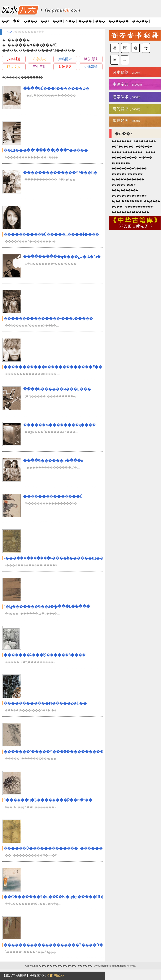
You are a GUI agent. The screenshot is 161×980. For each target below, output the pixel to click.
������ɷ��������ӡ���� (59, 425)
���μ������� (125, 190)
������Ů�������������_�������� (57, 848)
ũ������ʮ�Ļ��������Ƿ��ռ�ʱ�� (48, 800)
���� (31, 21)
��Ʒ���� (144, 147)
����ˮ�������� (127, 152)
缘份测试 (91, 59)
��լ (17, 21)
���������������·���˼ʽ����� (48, 319)
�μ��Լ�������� (127, 201)
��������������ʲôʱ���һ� (60, 173)
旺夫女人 (14, 67)
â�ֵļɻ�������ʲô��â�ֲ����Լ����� (47, 607)
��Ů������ (123, 147)
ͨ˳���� (150, 152)
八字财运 (14, 59)
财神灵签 (65, 67)
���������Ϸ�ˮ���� (130, 212)
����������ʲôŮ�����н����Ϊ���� (51, 234)
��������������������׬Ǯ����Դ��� (57, 945)
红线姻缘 (91, 67)
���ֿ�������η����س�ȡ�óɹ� (62, 257)
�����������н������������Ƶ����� (58, 367)
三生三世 (39, 67)
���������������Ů (53, 496)
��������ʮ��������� (134, 141)
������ (119, 21)
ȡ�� (70, 21)
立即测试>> (55, 976)
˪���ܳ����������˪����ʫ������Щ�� (54, 558)
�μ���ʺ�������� (128, 179)
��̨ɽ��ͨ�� (152, 201)
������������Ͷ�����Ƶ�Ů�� (45, 703)
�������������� (129, 196)
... (125, 60)
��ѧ (45, 21)
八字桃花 (39, 59)
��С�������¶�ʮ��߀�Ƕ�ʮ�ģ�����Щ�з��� (60, 897)
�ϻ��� (140, 21)
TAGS (9, 32)
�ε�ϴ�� (145, 157)
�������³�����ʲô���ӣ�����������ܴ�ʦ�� (62, 752)
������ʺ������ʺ (127, 174)
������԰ (137, 185)
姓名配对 (65, 59)
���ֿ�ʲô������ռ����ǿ (53, 461)
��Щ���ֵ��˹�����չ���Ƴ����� (46, 150)
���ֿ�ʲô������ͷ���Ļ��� (57, 389)
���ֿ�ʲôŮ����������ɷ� (56, 89)
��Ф (57, 21)
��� (100, 21)
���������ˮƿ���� (129, 168)
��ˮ (6, 21)
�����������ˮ (139, 207)
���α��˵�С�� (124, 185)
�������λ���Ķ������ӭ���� (45, 655)
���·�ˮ (117, 207)
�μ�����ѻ (121, 163)
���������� (124, 157)
